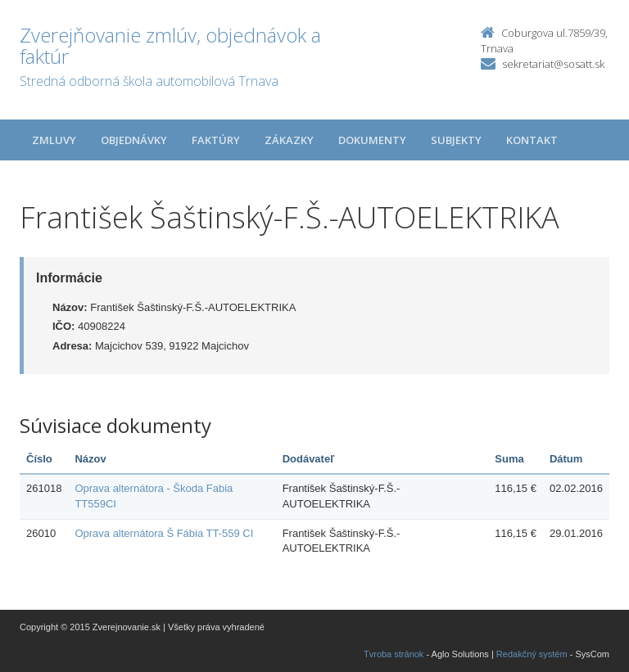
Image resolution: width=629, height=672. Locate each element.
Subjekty (456, 140)
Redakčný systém (532, 654)
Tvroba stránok (394, 654)
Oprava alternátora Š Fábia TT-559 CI (164, 533)
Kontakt (532, 140)
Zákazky (289, 140)
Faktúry (216, 140)
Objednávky (134, 140)
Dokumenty (372, 140)
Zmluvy (54, 140)
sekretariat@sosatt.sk (553, 64)
